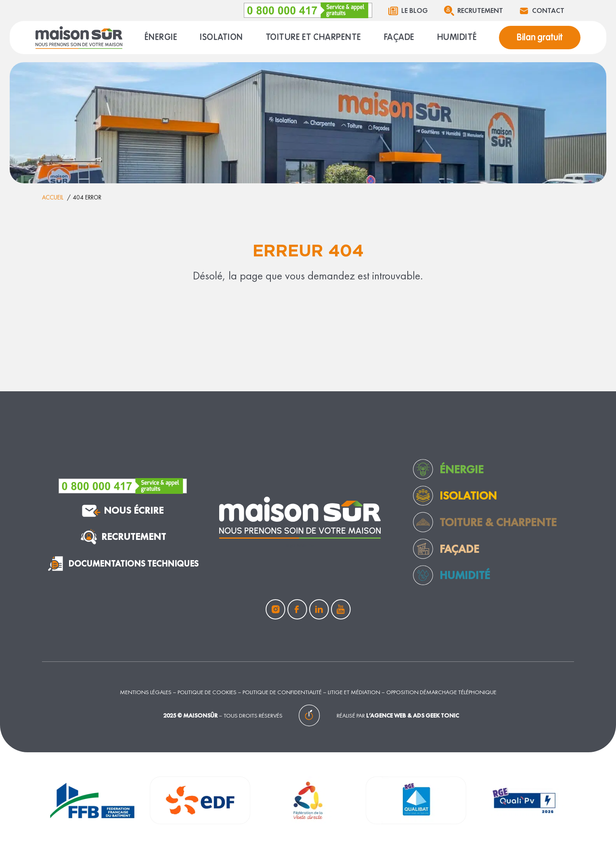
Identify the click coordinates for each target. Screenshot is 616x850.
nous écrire (123, 511)
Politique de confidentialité (282, 692)
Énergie (462, 469)
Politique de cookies (207, 692)
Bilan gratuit (540, 37)
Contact (548, 10)
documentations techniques (123, 563)
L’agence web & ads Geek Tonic (413, 715)
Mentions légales (146, 692)
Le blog (415, 10)
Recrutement (480, 10)
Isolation (468, 495)
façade (459, 549)
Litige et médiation (354, 692)
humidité (465, 575)
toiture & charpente (498, 522)
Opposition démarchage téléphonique (441, 692)
